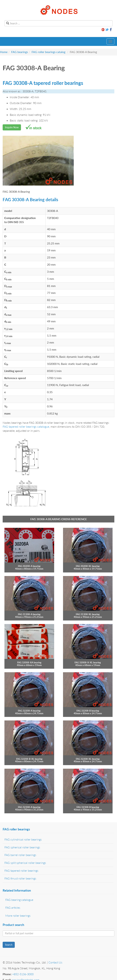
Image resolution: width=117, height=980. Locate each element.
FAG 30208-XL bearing (88, 566)
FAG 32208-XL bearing (88, 759)
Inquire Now (12, 127)
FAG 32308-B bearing (88, 807)
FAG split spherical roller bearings (25, 863)
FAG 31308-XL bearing (88, 614)
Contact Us (55, 962)
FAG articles (13, 908)
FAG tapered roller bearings (21, 871)
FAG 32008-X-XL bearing (88, 662)
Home (4, 52)
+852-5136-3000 (23, 974)
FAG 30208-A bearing (29, 566)
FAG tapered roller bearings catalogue (26, 426)
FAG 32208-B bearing (88, 711)
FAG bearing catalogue (19, 900)
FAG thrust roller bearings (20, 878)
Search (9, 945)
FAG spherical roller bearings (22, 847)
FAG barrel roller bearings (20, 855)
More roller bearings (18, 916)
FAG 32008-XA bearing (29, 662)
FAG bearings (20, 52)
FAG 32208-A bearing (29, 711)
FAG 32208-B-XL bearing (29, 759)
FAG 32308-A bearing (29, 807)
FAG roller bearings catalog (48, 52)
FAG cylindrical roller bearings (23, 839)
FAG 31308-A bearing (29, 614)
